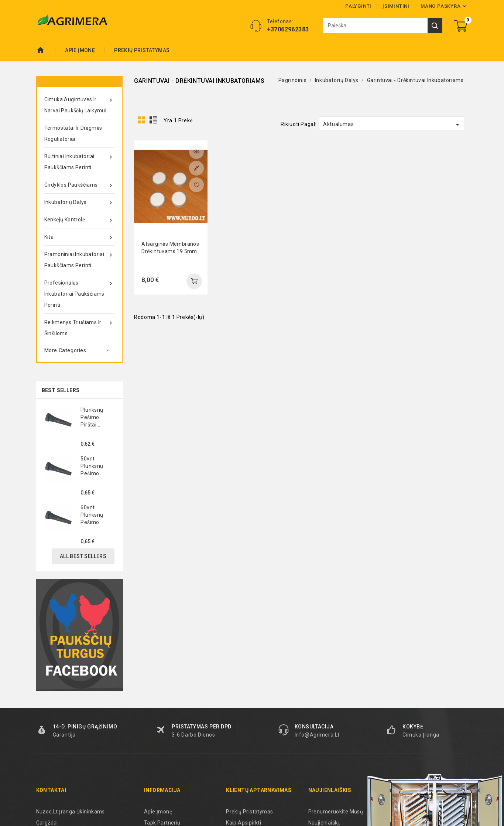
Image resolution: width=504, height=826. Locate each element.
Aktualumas (392, 125)
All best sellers (83, 556)
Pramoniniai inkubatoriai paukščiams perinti (79, 259)
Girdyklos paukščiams (79, 185)
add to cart (194, 281)
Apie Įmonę (80, 50)
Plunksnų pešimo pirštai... (92, 417)
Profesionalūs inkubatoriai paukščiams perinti (79, 293)
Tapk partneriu (162, 823)
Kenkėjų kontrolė (79, 220)
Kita (79, 237)
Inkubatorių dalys (79, 202)
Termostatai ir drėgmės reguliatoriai (73, 133)
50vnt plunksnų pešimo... (92, 466)
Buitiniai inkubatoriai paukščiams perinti (79, 161)
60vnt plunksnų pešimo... (92, 515)
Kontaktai (51, 790)
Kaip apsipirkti (244, 823)
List (153, 120)
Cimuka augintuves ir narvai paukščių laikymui (79, 104)
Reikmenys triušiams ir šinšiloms (79, 327)
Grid (141, 120)
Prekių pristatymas (142, 50)
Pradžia (46, 50)
